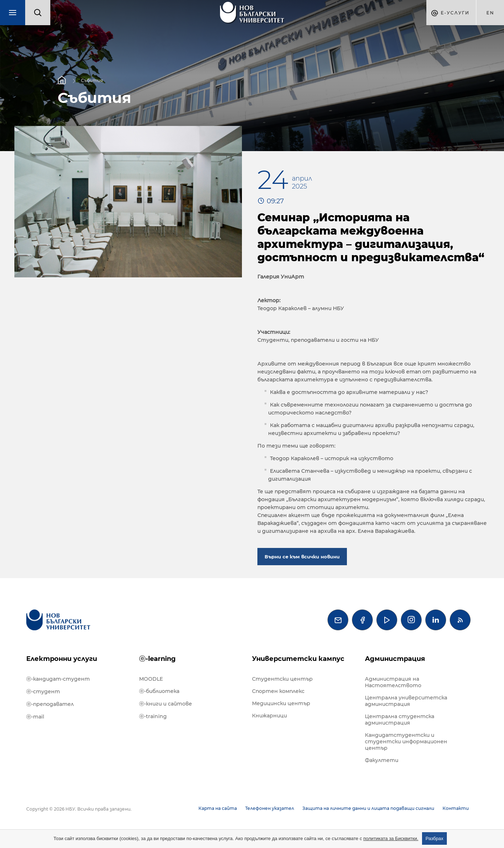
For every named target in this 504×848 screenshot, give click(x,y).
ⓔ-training (153, 716)
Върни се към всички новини (302, 557)
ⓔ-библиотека (159, 691)
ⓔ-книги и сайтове (166, 704)
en (490, 13)
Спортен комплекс (278, 691)
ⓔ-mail (35, 717)
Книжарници (269, 716)
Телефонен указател (270, 808)
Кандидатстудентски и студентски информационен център (406, 742)
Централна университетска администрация (406, 701)
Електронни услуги (62, 659)
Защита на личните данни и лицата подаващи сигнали (368, 808)
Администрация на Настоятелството (393, 682)
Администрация (395, 659)
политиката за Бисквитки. (391, 838)
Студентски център (282, 679)
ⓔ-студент (43, 691)
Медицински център (281, 703)
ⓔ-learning (157, 659)
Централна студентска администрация (400, 720)
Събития (92, 80)
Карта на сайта (218, 808)
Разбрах (435, 838)
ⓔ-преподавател (50, 704)
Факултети (382, 760)
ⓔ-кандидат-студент (58, 679)
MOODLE (151, 679)
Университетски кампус (298, 659)
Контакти (456, 808)
